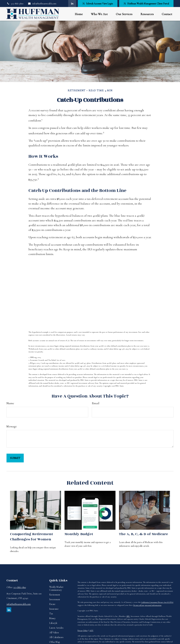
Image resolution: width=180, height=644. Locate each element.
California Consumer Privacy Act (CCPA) (157, 602)
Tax (51, 614)
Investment (55, 599)
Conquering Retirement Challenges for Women (31, 537)
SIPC (128, 616)
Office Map (55, 642)
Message (12, 426)
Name (10, 403)
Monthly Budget (79, 534)
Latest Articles (56, 628)
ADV (91, 630)
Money (52, 618)
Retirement (55, 595)
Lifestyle (53, 623)
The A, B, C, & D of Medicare (144, 534)
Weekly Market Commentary (56, 588)
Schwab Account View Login (98, 4)
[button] (79, 14)
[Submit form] (15, 458)
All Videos (54, 633)
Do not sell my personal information (147, 605)
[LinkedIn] (72, 4)
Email (96, 403)
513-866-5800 (15, 4)
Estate (52, 604)
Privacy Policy (83, 630)
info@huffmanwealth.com (42, 4)
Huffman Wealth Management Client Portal (146, 4)
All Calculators (56, 637)
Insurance (54, 609)
